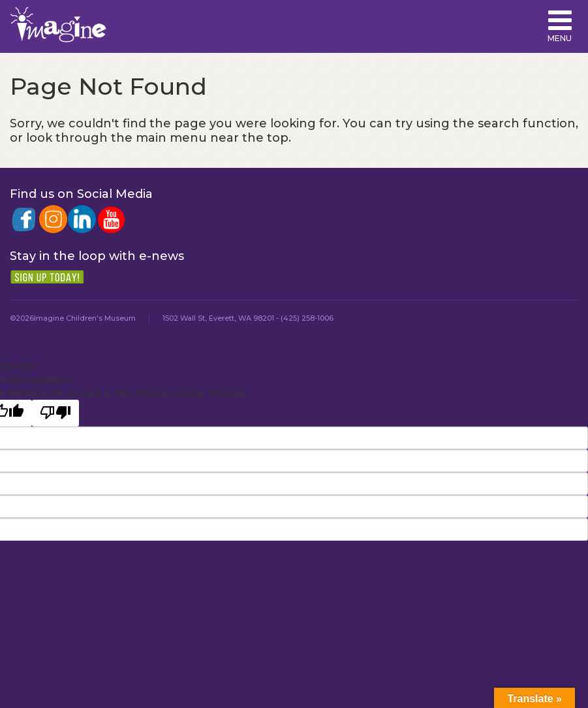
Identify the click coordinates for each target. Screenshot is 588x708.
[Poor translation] (55, 413)
